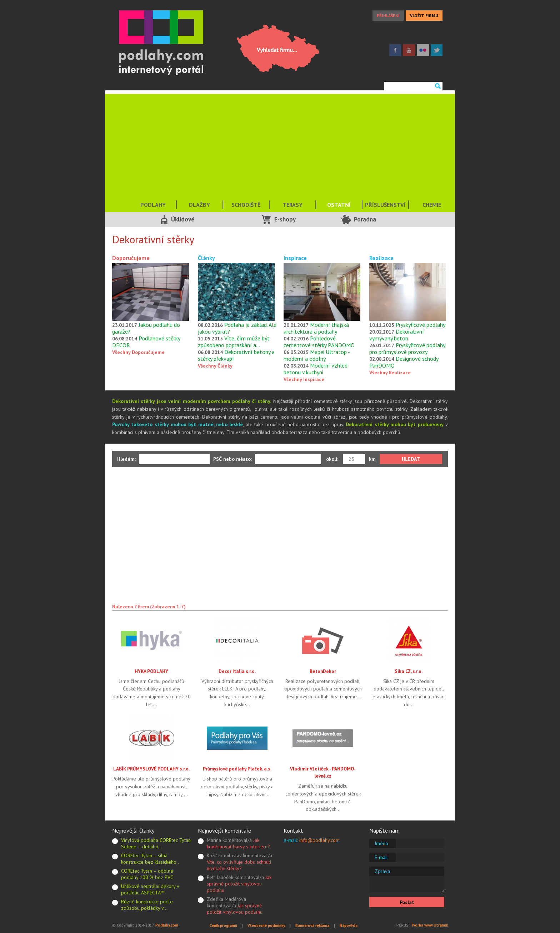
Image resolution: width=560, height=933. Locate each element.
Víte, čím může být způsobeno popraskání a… (234, 342)
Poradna (365, 219)
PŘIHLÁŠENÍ (388, 16)
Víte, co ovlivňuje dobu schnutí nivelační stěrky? (239, 865)
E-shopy (285, 219)
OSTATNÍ (339, 205)
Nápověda (349, 925)
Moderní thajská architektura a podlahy (316, 328)
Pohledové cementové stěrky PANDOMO (319, 342)
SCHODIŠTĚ (246, 205)
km (372, 459)
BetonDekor (323, 671)
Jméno (381, 843)
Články (206, 258)
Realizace (381, 258)
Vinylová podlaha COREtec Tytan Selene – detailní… (156, 843)
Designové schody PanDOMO (404, 362)
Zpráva (382, 871)
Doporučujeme (131, 258)
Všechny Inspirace (304, 379)
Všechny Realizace (390, 373)
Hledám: (126, 459)
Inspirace (295, 258)
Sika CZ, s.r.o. (409, 671)
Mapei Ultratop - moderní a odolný (317, 355)
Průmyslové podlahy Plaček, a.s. (237, 769)
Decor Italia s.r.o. (237, 671)
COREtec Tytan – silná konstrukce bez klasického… (151, 859)
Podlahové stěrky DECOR (146, 342)
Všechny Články (215, 366)
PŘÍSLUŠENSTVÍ (385, 205)
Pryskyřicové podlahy (421, 325)
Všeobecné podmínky (266, 925)
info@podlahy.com (319, 840)
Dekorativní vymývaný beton (397, 335)
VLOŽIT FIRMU (424, 16)
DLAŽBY (199, 205)
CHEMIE (432, 205)
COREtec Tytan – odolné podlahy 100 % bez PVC (147, 874)
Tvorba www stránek (429, 925)
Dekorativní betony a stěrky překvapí (236, 355)
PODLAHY (153, 205)
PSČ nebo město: (232, 459)
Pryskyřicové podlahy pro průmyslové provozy (407, 348)
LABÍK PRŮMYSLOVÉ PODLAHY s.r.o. (151, 769)
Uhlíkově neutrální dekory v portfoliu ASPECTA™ (150, 889)
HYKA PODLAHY (151, 671)
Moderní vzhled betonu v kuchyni (316, 369)
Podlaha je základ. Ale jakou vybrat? (237, 328)
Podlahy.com (167, 925)
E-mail (381, 857)
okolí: (332, 459)
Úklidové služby (183, 221)
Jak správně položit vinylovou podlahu (239, 884)
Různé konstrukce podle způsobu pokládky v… (147, 905)
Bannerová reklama (312, 925)
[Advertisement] (280, 144)
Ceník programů (223, 925)
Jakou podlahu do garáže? (146, 328)
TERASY (292, 205)
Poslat (407, 902)
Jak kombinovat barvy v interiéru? (238, 843)
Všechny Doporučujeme (138, 352)
